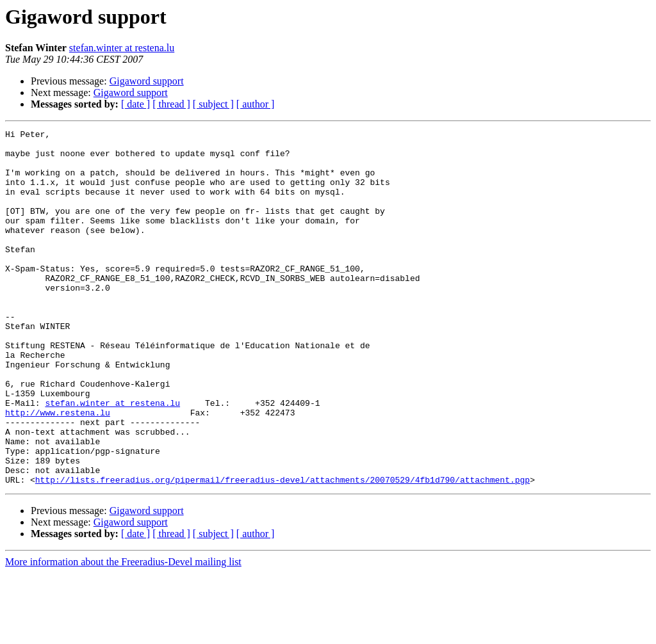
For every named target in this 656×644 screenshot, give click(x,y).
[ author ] (256, 104)
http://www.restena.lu (58, 470)
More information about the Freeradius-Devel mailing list (123, 633)
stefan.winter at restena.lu (122, 48)
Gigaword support (147, 81)
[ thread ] (171, 104)
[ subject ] (213, 104)
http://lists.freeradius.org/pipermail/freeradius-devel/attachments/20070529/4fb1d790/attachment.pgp (283, 551)
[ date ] (135, 104)
